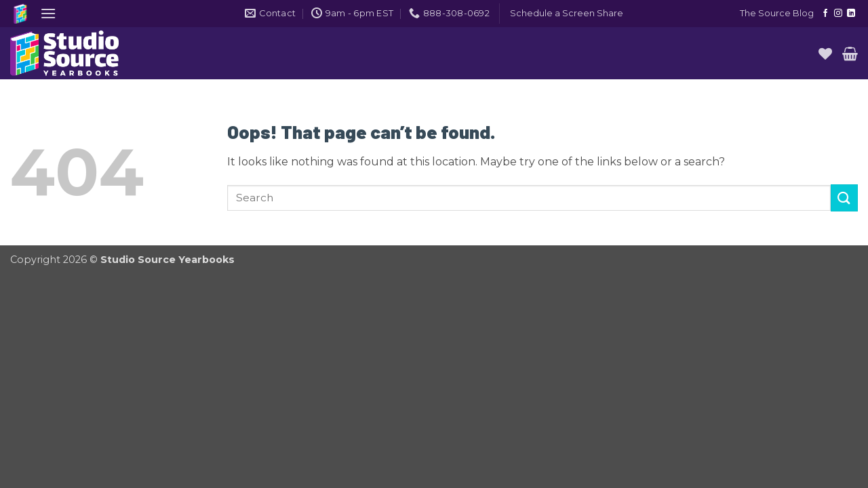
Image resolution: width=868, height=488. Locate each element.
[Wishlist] (825, 54)
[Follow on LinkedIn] (851, 14)
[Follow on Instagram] (838, 14)
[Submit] (844, 198)
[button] (48, 13)
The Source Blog (777, 13)
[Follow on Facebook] (825, 14)
